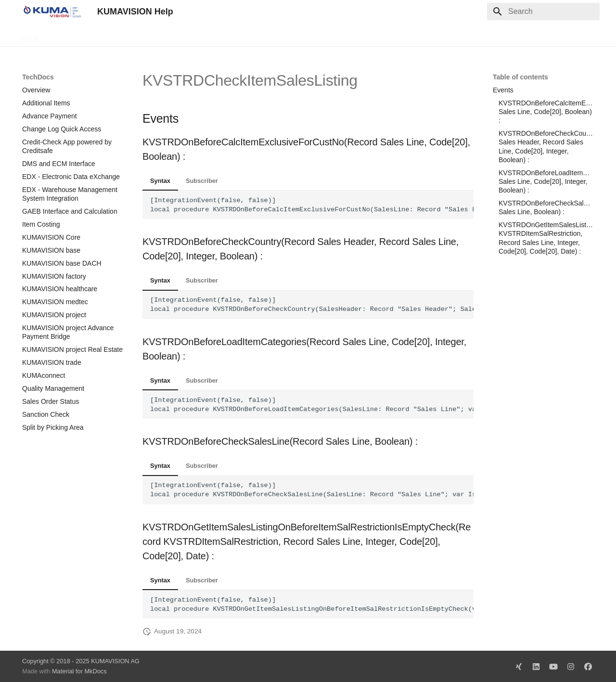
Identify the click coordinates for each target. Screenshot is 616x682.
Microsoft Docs (161, 35)
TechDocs (64, 35)
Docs (30, 35)
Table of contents (520, 77)
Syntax (160, 181)
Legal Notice (213, 35)
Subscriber (202, 181)
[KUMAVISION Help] (52, 12)
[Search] (543, 12)
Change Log (108, 35)
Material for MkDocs (79, 671)
